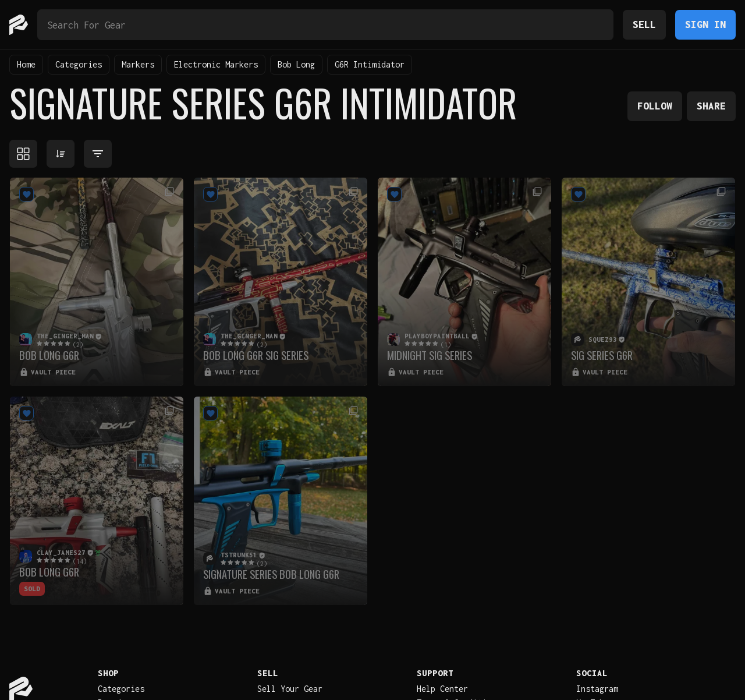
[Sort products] (61, 154)
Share (711, 106)
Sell (644, 24)
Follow (655, 106)
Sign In (705, 24)
